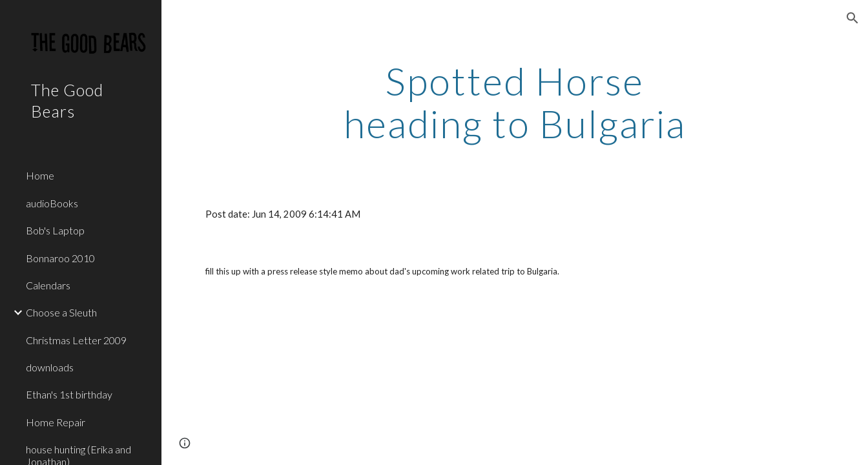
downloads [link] (50, 367)
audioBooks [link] (52, 203)
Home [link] (40, 175)
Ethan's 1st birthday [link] (69, 394)
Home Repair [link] (56, 422)
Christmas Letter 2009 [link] (76, 340)
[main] (515, 102)
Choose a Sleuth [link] (61, 312)
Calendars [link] (48, 285)
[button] (852, 18)
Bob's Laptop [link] (55, 230)
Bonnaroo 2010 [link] (60, 258)
